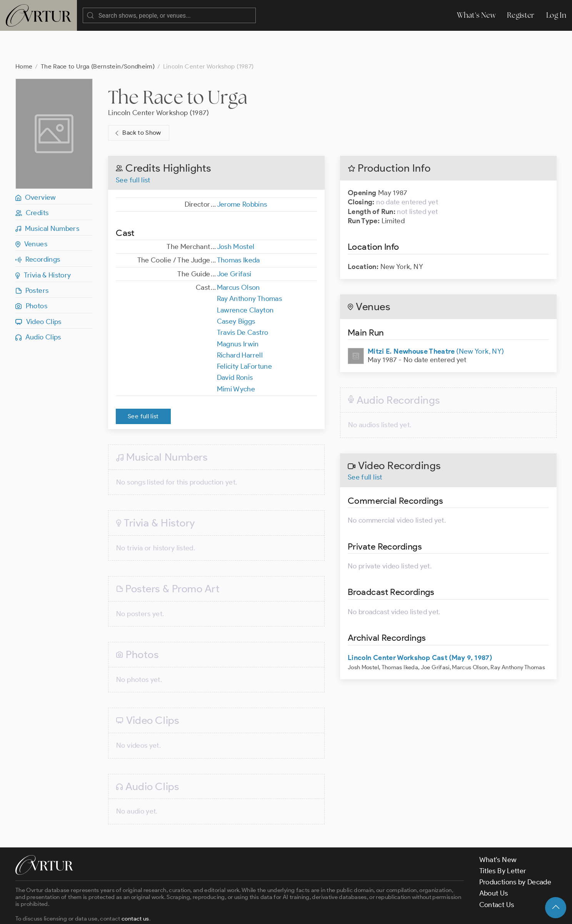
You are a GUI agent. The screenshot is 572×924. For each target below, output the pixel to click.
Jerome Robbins (242, 174)
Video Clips (38, 291)
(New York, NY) (436, 321)
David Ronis (235, 347)
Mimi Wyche (236, 358)
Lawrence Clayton (245, 279)
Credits (32, 182)
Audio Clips (38, 306)
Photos (31, 275)
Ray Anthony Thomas (249, 268)
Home (24, 36)
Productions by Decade (515, 851)
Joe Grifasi (234, 243)
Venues (31, 213)
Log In (556, 15)
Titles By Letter (503, 840)
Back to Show (137, 102)
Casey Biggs (236, 291)
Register (521, 15)
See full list (133, 149)
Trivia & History (43, 244)
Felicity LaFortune (244, 336)
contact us (135, 888)
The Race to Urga (178, 66)
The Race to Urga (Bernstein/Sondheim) (98, 36)
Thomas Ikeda (238, 229)
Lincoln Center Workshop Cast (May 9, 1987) (420, 627)
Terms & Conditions (139, 911)
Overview (36, 167)
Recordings (38, 229)
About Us (494, 862)
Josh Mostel (236, 216)
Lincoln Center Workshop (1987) (158, 82)
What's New (476, 15)
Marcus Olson (238, 257)
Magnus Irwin (238, 313)
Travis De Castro (243, 302)
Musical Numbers (47, 198)
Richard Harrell (240, 324)
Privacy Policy (196, 911)
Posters (32, 260)
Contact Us (497, 874)
